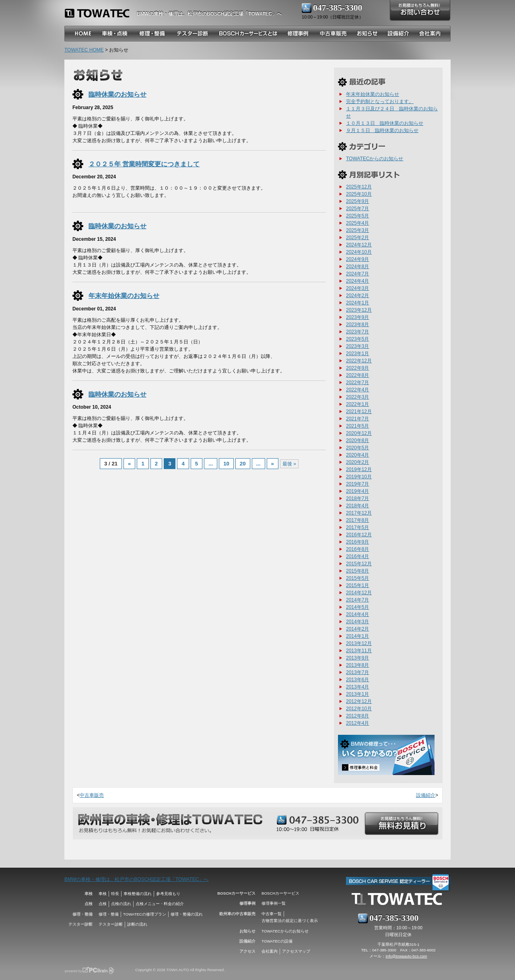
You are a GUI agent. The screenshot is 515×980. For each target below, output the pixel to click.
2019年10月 (359, 477)
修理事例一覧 (274, 903)
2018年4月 (357, 506)
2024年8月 (357, 267)
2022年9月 (357, 368)
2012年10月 (359, 709)
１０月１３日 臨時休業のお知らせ (385, 123)
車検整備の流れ (138, 894)
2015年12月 (359, 564)
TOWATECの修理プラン (145, 914)
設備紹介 (426, 795)
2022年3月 (357, 397)
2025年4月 (357, 223)
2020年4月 (357, 455)
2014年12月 (359, 593)
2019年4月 (357, 491)
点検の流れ (121, 904)
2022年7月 (357, 382)
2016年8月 (357, 549)
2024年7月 (357, 274)
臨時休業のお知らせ (117, 94)
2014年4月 (357, 614)
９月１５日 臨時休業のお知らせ (382, 130)
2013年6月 (357, 680)
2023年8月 (357, 325)
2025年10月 (359, 194)
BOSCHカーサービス (280, 893)
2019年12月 (359, 469)
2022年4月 (357, 390)
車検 (103, 894)
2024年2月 (357, 296)
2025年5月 (357, 216)
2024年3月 (357, 288)
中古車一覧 (272, 914)
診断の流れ (137, 924)
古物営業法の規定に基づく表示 (290, 921)
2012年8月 (357, 716)
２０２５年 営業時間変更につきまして (144, 164)
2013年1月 (357, 694)
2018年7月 (357, 498)
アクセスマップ (296, 951)
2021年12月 (359, 411)
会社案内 (270, 951)
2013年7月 (357, 672)
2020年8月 (357, 440)
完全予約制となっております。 (380, 101)
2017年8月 (357, 520)
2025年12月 (359, 187)
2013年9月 (357, 658)
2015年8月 (357, 571)
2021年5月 (357, 426)
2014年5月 (357, 607)
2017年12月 (359, 513)
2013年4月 (357, 687)
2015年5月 (357, 578)
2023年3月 (357, 346)
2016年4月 (357, 556)
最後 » (289, 464)
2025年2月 (357, 238)
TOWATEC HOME (84, 50)
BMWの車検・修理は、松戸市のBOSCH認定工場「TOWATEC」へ (136, 879)
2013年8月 (357, 665)
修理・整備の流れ (187, 914)
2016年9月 (357, 542)
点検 (103, 904)
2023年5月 (357, 339)
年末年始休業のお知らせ (124, 296)
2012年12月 (359, 701)
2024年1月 (357, 303)
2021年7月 (357, 419)
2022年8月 (357, 375)
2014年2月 (357, 629)
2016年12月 (359, 535)
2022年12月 (359, 361)
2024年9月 (357, 259)
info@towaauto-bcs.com (406, 956)
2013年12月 (359, 643)
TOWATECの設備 (277, 941)
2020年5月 (357, 448)
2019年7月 (357, 484)
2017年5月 (357, 527)
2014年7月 (357, 600)
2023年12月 (359, 310)
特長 (115, 894)
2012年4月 (357, 723)
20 (243, 464)
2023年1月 (357, 354)
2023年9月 (357, 317)
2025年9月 (357, 201)
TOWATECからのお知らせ (375, 159)
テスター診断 (111, 924)
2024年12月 (359, 245)
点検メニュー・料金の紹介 (160, 904)
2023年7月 (357, 332)
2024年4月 (357, 281)
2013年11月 (359, 651)
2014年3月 (357, 622)
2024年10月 (359, 252)
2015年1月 (357, 585)
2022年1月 (357, 404)
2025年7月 (357, 209)
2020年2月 (357, 462)
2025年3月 (357, 230)
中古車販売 (92, 795)
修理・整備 (109, 914)
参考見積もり (168, 894)
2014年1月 (357, 636)
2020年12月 (359, 433)
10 (226, 464)
